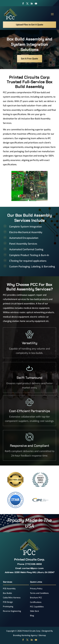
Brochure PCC (36, 598)
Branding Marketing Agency (25, 635)
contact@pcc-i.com (33, 568)
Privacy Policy (36, 589)
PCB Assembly (9, 589)
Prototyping (8, 607)
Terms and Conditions (39, 593)
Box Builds (7, 593)
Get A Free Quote (30, 59)
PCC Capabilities (37, 607)
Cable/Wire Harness (12, 598)
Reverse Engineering (12, 611)
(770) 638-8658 (33, 564)
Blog (32, 616)
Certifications (36, 602)
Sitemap (42, 635)
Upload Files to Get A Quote (30, 25)
